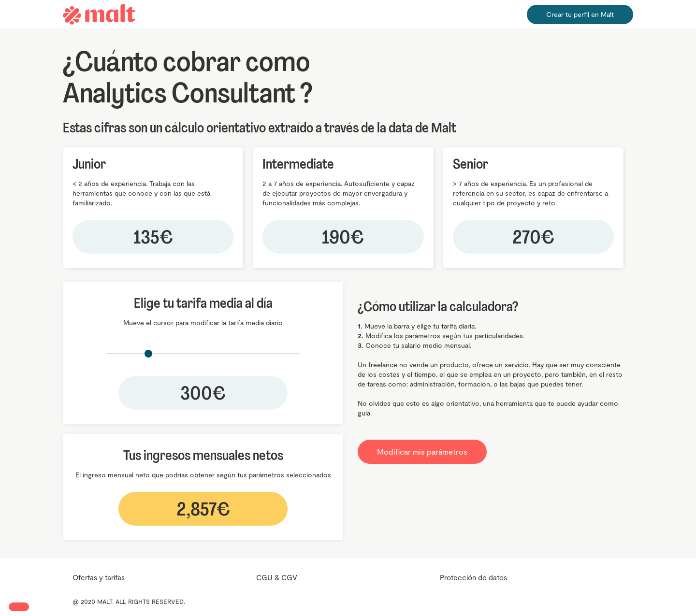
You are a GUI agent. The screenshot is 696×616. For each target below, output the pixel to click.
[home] (99, 14)
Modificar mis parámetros (422, 451)
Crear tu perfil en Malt (580, 14)
